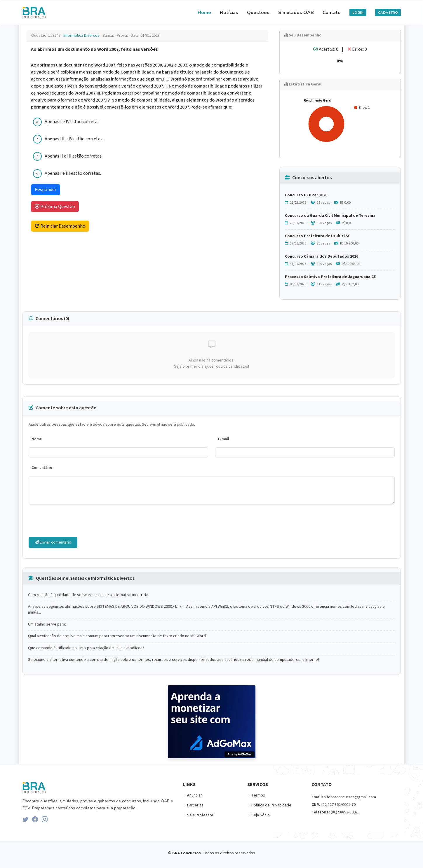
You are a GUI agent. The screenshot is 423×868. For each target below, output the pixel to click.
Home (204, 13)
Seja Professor (200, 815)
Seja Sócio (261, 815)
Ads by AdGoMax (239, 754)
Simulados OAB (296, 13)
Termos (258, 795)
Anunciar (195, 795)
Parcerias (195, 805)
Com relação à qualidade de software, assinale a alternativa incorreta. (89, 595)
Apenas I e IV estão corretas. (73, 122)
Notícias (229, 13)
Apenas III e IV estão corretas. (74, 139)
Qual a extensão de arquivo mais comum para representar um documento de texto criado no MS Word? (118, 636)
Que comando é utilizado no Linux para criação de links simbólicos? (86, 648)
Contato (332, 13)
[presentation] (73, 521)
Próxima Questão (55, 207)
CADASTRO (388, 13)
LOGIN (358, 13)
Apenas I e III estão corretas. (73, 173)
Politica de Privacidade (271, 805)
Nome (37, 439)
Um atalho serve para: (47, 625)
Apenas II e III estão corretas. (74, 156)
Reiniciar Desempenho (60, 226)
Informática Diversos (82, 36)
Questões (258, 13)
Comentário (42, 468)
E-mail (224, 439)
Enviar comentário (53, 542)
